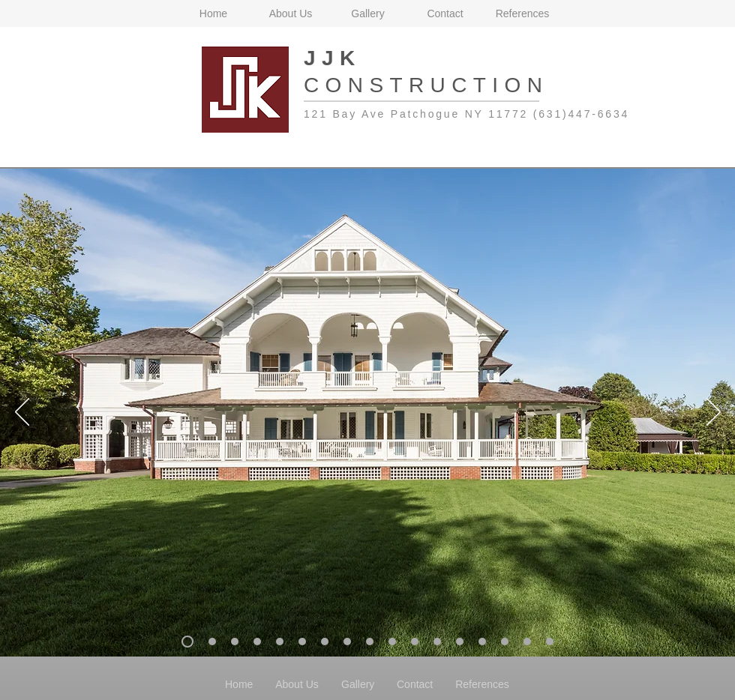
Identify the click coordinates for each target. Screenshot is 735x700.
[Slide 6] (212, 642)
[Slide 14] (302, 642)
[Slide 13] (280, 642)
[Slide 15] (325, 642)
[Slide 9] (235, 642)
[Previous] (22, 413)
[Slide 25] (550, 642)
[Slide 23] (505, 642)
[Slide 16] (347, 642)
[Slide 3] (187, 642)
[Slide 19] (415, 642)
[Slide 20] (437, 642)
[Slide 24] (527, 642)
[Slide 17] (370, 642)
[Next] (714, 413)
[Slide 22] (482, 642)
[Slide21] (460, 642)
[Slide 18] (392, 642)
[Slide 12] (257, 642)
